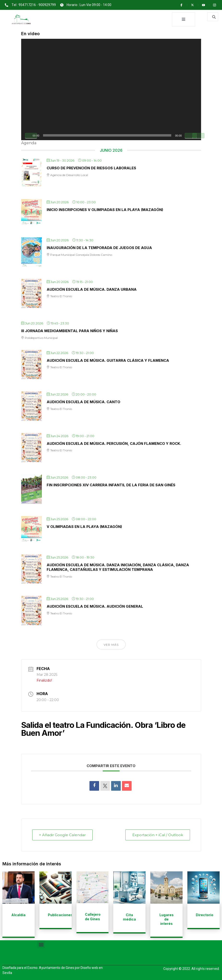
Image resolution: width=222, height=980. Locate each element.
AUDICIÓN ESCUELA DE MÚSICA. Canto (83, 402)
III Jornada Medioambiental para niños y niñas (70, 331)
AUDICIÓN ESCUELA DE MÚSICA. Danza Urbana (92, 289)
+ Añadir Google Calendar (63, 835)
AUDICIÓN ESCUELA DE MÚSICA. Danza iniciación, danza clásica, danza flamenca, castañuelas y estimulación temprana (118, 567)
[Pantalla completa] (198, 135)
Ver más (111, 644)
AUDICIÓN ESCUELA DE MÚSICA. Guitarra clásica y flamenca (108, 360)
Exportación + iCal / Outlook (158, 835)
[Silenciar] (191, 135)
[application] (111, 89)
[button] (41, 944)
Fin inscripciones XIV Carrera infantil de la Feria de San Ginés (111, 485)
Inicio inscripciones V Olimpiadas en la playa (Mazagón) (105, 209)
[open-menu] (184, 19)
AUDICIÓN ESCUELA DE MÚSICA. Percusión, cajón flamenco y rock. (114, 443)
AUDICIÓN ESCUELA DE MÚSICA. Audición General (95, 606)
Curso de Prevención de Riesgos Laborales (91, 168)
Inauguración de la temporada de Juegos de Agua (99, 247)
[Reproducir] (31, 135)
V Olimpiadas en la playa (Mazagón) (84, 526)
